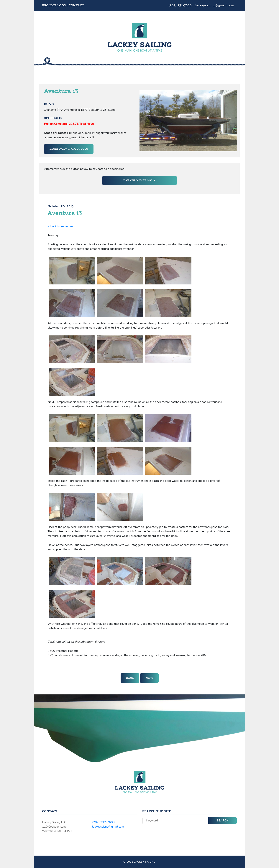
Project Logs (54, 6)
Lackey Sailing (145, 862)
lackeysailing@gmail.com (215, 6)
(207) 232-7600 (180, 6)
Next (149, 678)
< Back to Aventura (60, 226)
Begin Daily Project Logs (69, 149)
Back (130, 678)
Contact (76, 6)
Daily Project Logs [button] (138, 180)
